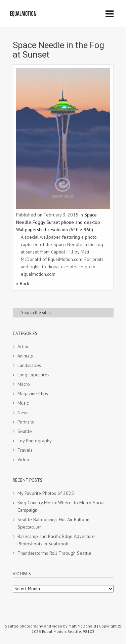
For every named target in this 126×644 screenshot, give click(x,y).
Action (24, 346)
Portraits (26, 422)
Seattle (25, 431)
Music (23, 403)
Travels (25, 450)
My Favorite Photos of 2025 (46, 493)
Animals (25, 356)
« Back (23, 283)
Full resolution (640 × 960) (66, 230)
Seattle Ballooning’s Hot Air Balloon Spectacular (53, 523)
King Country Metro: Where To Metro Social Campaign (61, 506)
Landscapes (29, 365)
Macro (24, 384)
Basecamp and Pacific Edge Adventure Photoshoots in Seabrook (56, 540)
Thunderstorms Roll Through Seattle (54, 553)
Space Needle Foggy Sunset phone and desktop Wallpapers (58, 222)
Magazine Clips (33, 394)
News (23, 412)
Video (23, 460)
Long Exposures (33, 375)
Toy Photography (35, 441)
